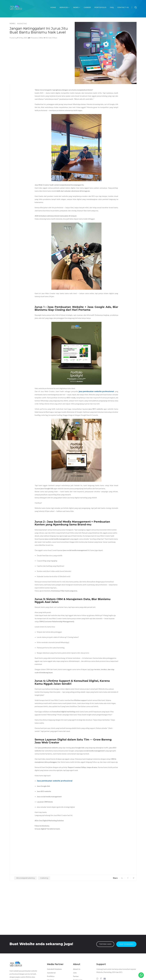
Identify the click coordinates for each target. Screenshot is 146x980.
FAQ (112, 7)
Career (87, 7)
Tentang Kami (105, 944)
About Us (77, 969)
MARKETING (22, 24)
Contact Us (123, 7)
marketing (44, 878)
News (77, 7)
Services (65, 7)
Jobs (75, 973)
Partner (76, 976)
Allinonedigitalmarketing (25, 878)
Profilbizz (51, 976)
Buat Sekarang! (126, 944)
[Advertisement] (40, 55)
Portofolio (100, 7)
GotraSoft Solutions (54, 969)
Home (53, 7)
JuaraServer (51, 973)
